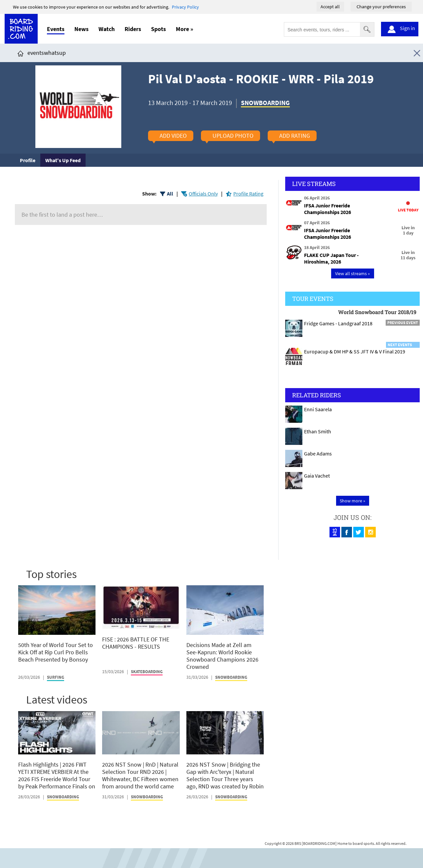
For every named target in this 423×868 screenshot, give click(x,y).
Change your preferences (381, 7)
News (81, 29)
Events (56, 29)
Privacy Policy (185, 7)
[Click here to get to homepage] (20, 53)
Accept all (330, 7)
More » (185, 29)
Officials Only (203, 194)
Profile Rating (248, 194)
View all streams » (352, 273)
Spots (158, 29)
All (170, 194)
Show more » (352, 501)
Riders (133, 29)
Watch (107, 29)
